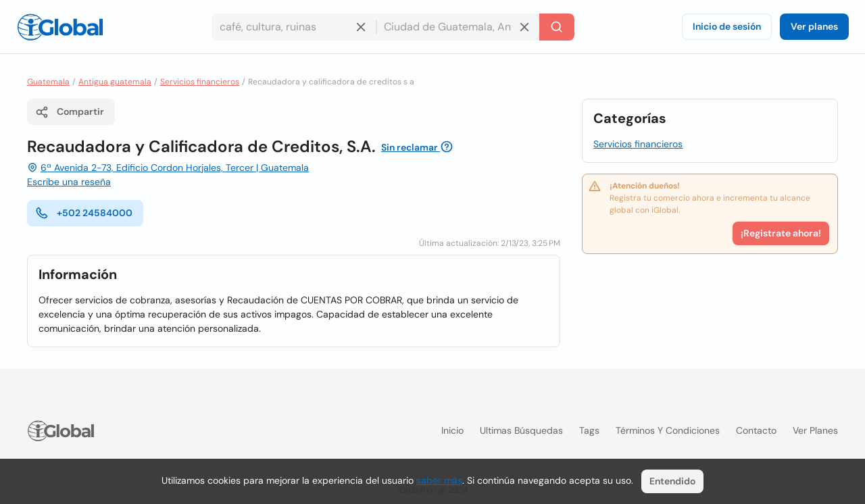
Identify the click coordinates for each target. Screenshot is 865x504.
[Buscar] (557, 27)
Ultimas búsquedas (521, 430)
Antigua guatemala (115, 82)
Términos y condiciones (668, 430)
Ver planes (814, 26)
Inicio (452, 430)
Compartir (70, 112)
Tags (589, 430)
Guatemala (48, 82)
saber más (439, 480)
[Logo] (60, 27)
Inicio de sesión (727, 26)
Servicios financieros (200, 82)
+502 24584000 (84, 213)
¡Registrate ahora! (781, 233)
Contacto (756, 430)
